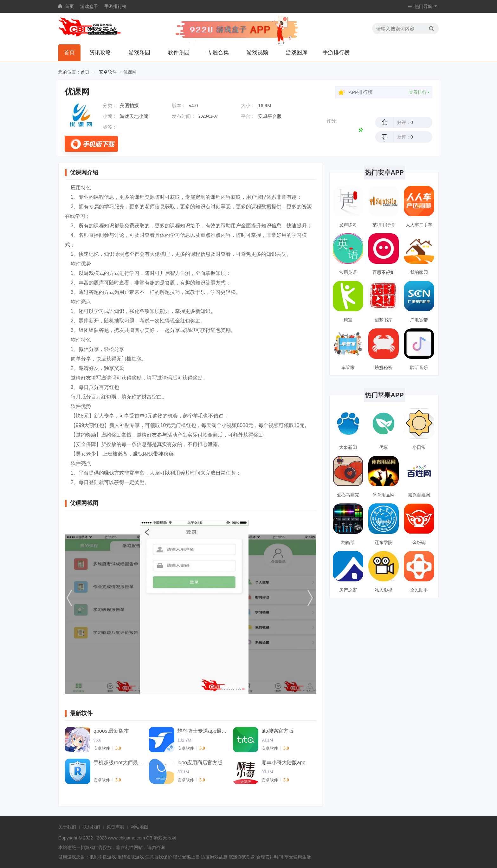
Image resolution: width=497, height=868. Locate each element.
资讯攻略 (100, 52)
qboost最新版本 (111, 731)
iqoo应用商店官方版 (200, 763)
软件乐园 (179, 52)
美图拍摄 (129, 105)
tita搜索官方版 (278, 731)
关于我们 (67, 827)
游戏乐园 (139, 52)
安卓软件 (108, 72)
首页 (69, 6)
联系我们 (91, 827)
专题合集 (218, 52)
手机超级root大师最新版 (119, 763)
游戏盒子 (89, 6)
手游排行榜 (115, 6)
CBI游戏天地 (159, 838)
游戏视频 (257, 52)
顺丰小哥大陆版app (284, 763)
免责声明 (115, 827)
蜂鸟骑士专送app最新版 (203, 731)
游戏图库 (297, 52)
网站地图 (139, 827)
